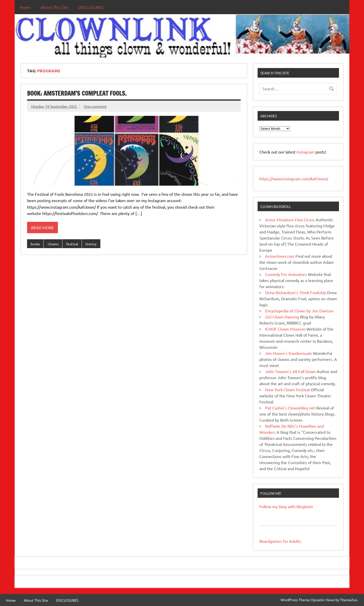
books (35, 244)
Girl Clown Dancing (282, 317)
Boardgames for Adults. (281, 541)
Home (25, 7)
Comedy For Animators (286, 274)
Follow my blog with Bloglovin (286, 506)
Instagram (306, 152)
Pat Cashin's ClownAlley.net (290, 408)
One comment (95, 106)
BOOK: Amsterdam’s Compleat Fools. (77, 93)
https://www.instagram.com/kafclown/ (294, 179)
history (91, 244)
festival (72, 244)
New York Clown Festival (287, 389)
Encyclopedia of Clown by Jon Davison (299, 311)
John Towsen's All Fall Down (290, 371)
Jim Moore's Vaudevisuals (289, 353)
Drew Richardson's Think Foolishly (296, 292)
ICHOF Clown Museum (285, 329)
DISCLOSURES (91, 7)
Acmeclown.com (280, 256)
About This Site (54, 7)
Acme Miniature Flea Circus (290, 220)
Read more (42, 227)
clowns (53, 244)
